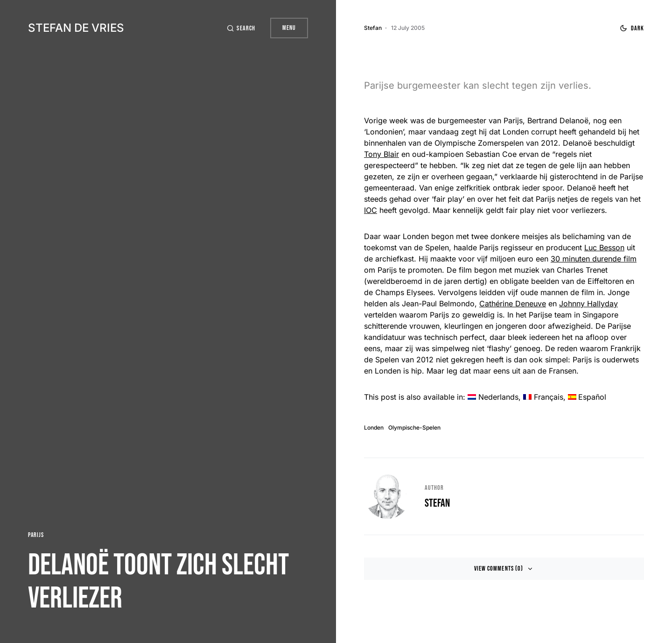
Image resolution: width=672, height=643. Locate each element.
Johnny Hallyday (588, 304)
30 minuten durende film (594, 259)
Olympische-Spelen (414, 428)
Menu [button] (289, 28)
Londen (374, 428)
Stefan (437, 503)
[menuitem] (493, 397)
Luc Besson (604, 247)
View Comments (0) (499, 569)
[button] (241, 28)
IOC (371, 210)
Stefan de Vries (76, 28)
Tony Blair (381, 154)
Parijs (36, 535)
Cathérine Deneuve (513, 304)
